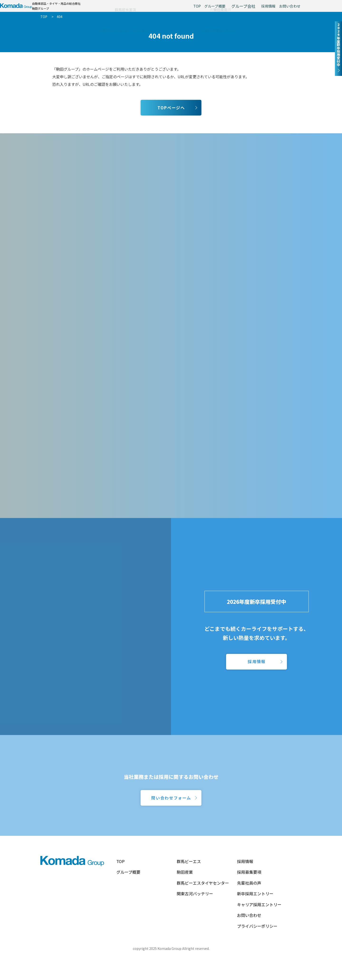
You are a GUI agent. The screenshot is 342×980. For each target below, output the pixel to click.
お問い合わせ (286, 9)
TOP (172, 9)
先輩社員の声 (249, 904)
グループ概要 (197, 9)
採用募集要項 (249, 893)
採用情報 (257, 9)
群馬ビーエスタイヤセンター (203, 904)
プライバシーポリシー (257, 947)
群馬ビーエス (189, 883)
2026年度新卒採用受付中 (256, 627)
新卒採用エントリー (255, 915)
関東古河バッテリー (195, 915)
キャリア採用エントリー (259, 926)
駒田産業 (185, 893)
